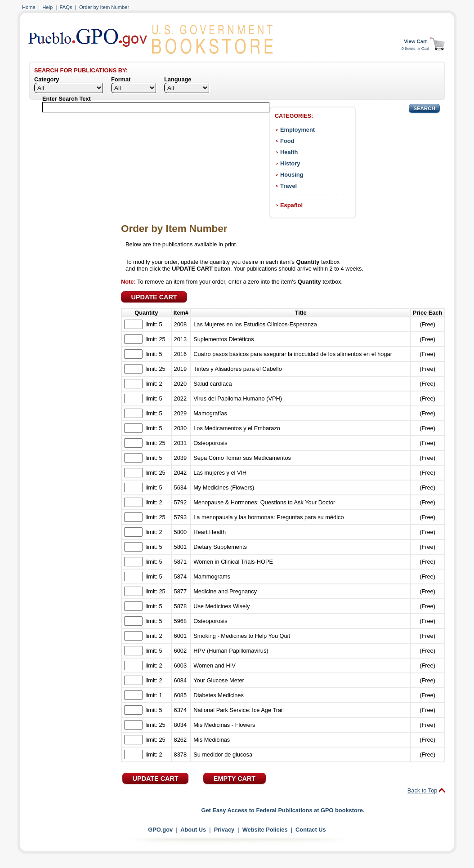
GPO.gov (160, 830)
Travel (288, 186)
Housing (292, 175)
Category (47, 79)
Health (289, 152)
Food (287, 141)
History (290, 163)
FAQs (66, 7)
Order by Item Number (104, 7)
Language (178, 79)
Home (29, 7)
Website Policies (265, 830)
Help (47, 7)
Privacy (224, 830)
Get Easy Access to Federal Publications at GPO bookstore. (283, 810)
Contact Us (311, 830)
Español (291, 205)
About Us (193, 830)
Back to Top (423, 790)
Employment (297, 130)
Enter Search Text (67, 99)
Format (121, 79)
